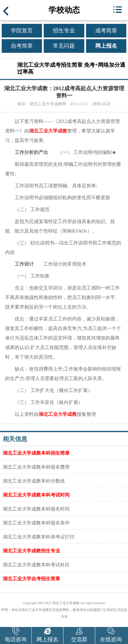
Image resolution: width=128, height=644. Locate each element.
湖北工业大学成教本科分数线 (34, 481)
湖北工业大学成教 (48, 131)
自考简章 (22, 46)
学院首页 (22, 30)
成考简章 (106, 30)
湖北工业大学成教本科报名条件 (36, 523)
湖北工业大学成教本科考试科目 (36, 565)
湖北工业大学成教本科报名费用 (36, 467)
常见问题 (64, 46)
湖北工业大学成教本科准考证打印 (39, 537)
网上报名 (106, 46)
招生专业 (64, 30)
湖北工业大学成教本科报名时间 (36, 509)
